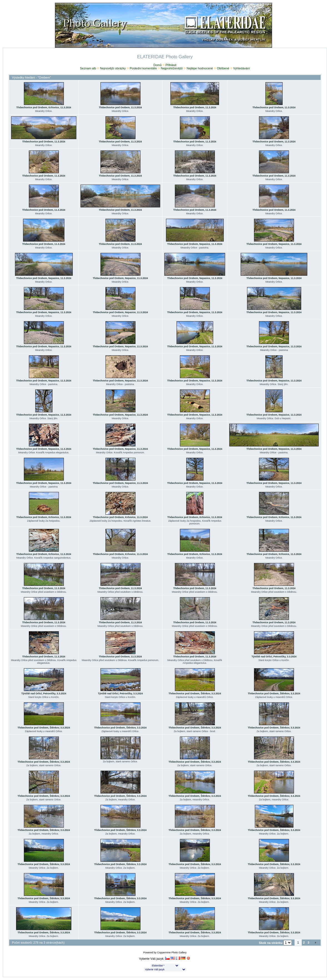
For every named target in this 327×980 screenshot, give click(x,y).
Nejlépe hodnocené (200, 68)
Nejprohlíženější (172, 68)
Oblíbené (223, 68)
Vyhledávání (242, 68)
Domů (158, 65)
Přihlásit (171, 65)
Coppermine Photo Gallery (172, 953)
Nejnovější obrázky (113, 68)
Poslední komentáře (143, 68)
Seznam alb (88, 68)
